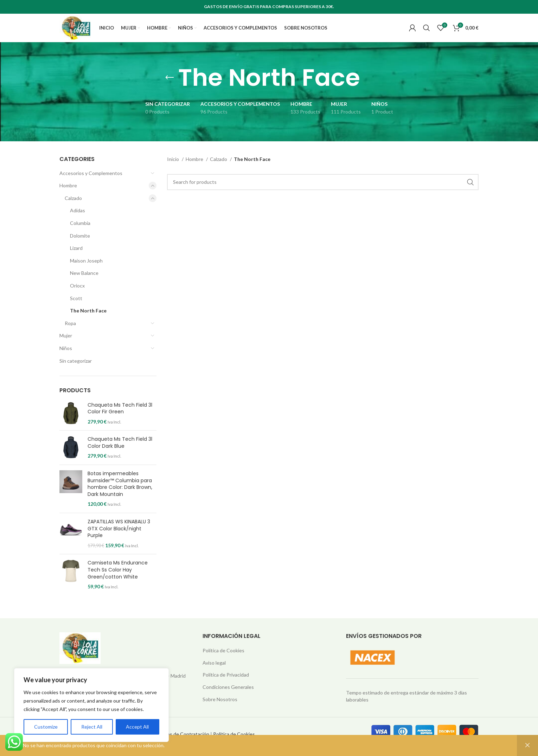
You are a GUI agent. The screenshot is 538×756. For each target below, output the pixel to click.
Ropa (70, 334)
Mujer (66, 346)
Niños (66, 359)
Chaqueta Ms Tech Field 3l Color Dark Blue (120, 453)
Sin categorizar (76, 371)
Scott (76, 309)
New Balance (84, 283)
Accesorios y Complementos (91, 184)
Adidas (78, 221)
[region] (91, 705)
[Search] (427, 33)
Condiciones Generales (228, 697)
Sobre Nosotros (220, 710)
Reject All (92, 727)
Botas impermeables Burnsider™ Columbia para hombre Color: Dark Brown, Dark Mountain (120, 495)
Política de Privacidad (226, 685)
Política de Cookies (223, 661)
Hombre (68, 196)
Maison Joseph (86, 271)
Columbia (80, 234)
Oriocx (77, 296)
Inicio (174, 170)
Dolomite (80, 246)
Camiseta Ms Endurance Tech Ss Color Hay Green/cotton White (118, 580)
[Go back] (169, 88)
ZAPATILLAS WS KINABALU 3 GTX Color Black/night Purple (119, 539)
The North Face (88, 321)
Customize (46, 727)
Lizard (76, 259)
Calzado (73, 209)
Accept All (137, 727)
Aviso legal (214, 673)
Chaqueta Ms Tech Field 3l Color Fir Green (120, 419)
